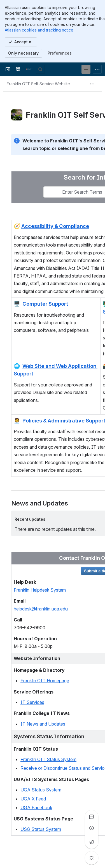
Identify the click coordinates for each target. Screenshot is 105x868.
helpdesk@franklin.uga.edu (41, 609)
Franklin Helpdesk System (40, 590)
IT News (29, 724)
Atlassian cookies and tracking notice (39, 30)
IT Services (32, 702)
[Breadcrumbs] (38, 84)
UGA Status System (41, 790)
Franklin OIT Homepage (45, 681)
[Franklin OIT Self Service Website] (29, 69)
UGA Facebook (36, 807)
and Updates (52, 724)
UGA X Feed (33, 799)
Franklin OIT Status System (48, 759)
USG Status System (41, 829)
